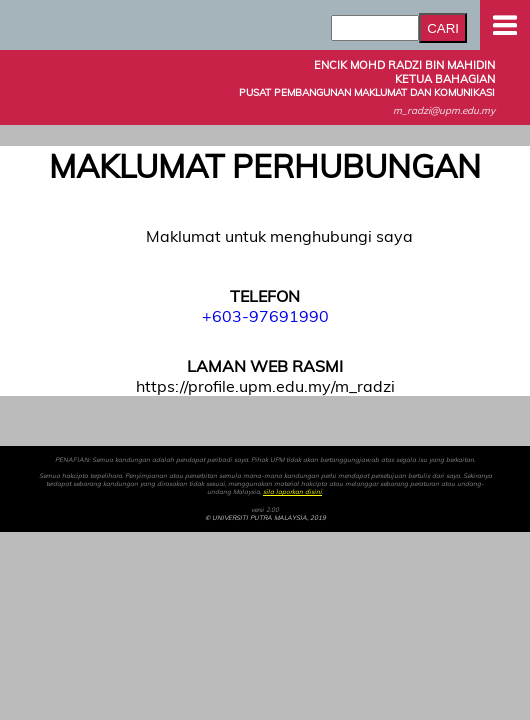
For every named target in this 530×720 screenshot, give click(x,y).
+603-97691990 (265, 316)
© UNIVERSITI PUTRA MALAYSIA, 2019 (265, 518)
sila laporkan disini (292, 492)
